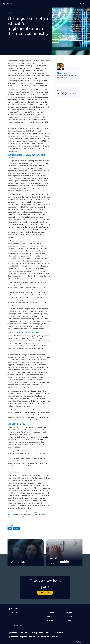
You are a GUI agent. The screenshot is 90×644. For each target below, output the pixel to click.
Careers (69, 621)
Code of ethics (58, 633)
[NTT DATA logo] (7, 4)
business (17, 528)
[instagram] (17, 613)
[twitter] (70, 93)
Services (49, 617)
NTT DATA (56, 637)
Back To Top (78, 642)
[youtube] (13, 613)
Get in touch (47, 593)
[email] (59, 93)
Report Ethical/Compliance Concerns (21, 637)
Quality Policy (43, 637)
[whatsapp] (74, 93)
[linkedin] (66, 93)
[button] (81, 4)
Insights (69, 613)
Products (49, 621)
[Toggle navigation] (88, 4)
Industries (50, 613)
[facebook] (63, 93)
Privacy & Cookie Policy (41, 633)
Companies (24, 633)
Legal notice (12, 633)
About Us (69, 617)
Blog (10, 528)
